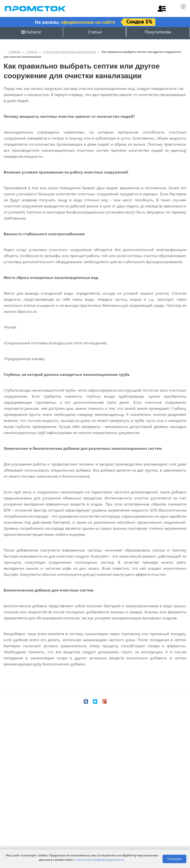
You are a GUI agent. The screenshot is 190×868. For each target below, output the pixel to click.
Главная (15, 52)
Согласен (174, 859)
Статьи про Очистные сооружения (69, 52)
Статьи (95, 32)
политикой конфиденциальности (100, 860)
